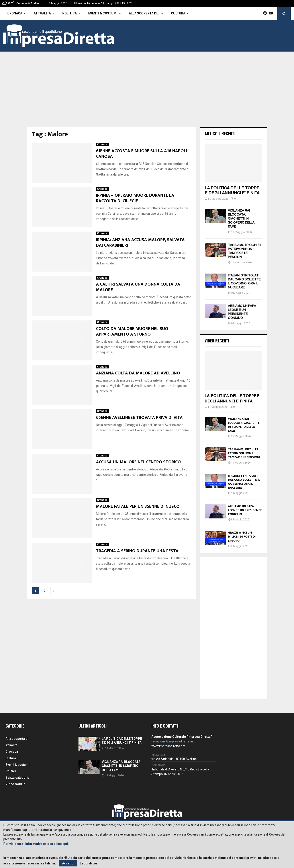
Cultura (178, 13)
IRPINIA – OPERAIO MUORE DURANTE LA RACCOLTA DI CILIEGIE (135, 198)
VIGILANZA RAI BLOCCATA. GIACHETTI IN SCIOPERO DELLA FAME (241, 219)
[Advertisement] (147, 94)
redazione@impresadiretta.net (173, 741)
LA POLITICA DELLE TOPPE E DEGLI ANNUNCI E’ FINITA (232, 190)
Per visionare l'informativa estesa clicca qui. (36, 844)
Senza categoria (18, 778)
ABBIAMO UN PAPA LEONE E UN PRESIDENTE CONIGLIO (245, 510)
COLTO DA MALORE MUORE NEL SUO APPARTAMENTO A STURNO (132, 331)
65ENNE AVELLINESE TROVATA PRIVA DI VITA (139, 418)
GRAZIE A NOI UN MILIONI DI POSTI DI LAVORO (242, 537)
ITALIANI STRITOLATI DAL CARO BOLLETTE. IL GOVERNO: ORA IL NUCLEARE (244, 482)
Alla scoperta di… (144, 13)
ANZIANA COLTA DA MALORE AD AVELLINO (138, 373)
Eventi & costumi (103, 13)
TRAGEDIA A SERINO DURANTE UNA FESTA (137, 551)
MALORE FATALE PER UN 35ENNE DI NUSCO (138, 506)
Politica (70, 13)
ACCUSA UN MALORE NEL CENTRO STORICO (138, 462)
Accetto (68, 863)
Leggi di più (88, 863)
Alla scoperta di (17, 739)
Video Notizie (15, 784)
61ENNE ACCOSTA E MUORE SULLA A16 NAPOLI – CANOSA (143, 154)
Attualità (42, 13)
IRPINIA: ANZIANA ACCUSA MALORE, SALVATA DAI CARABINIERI (140, 243)
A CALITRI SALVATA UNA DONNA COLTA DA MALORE (138, 287)
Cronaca (15, 13)
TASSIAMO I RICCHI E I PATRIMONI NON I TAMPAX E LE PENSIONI (244, 453)
